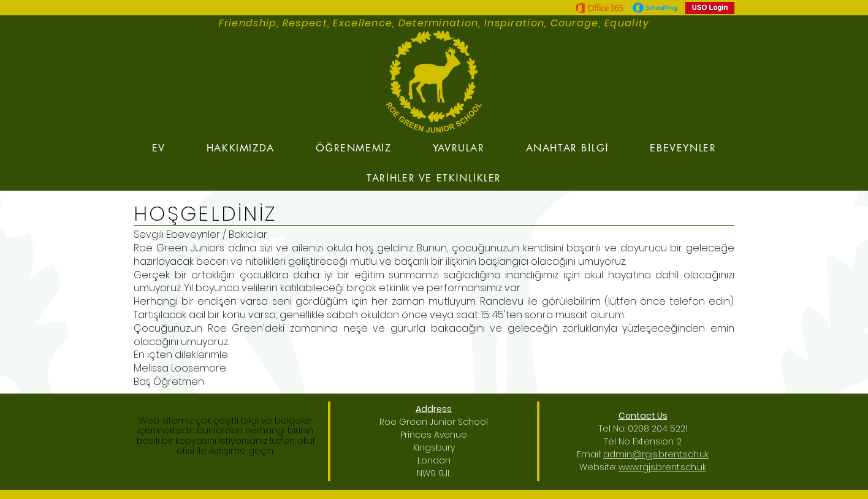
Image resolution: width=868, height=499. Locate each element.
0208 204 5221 (658, 429)
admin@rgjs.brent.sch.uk (656, 454)
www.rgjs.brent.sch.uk (662, 467)
